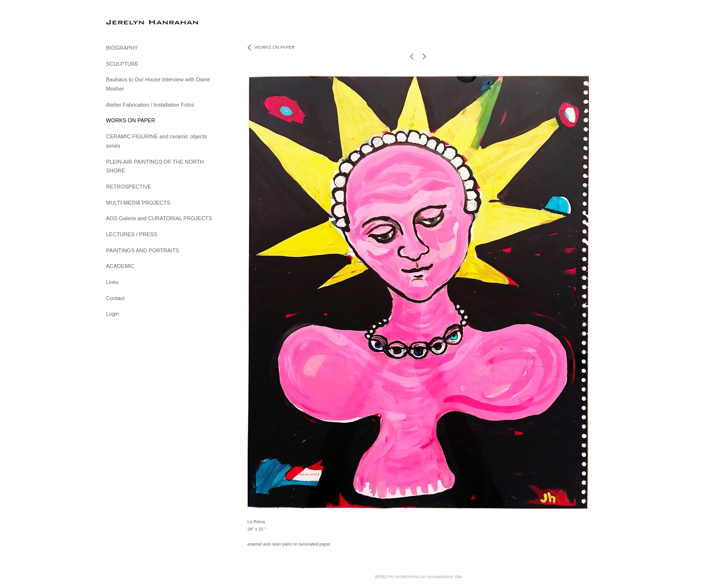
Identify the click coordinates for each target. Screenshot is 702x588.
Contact (116, 298)
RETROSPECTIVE (129, 187)
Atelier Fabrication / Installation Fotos (150, 105)
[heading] (131, 22)
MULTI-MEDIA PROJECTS (138, 203)
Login (113, 314)
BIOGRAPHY (122, 48)
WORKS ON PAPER (131, 120)
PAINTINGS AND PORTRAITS (143, 250)
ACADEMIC (120, 266)
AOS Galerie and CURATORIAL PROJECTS (159, 218)
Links (113, 282)
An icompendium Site (441, 577)
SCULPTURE (123, 64)
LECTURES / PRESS (132, 234)
